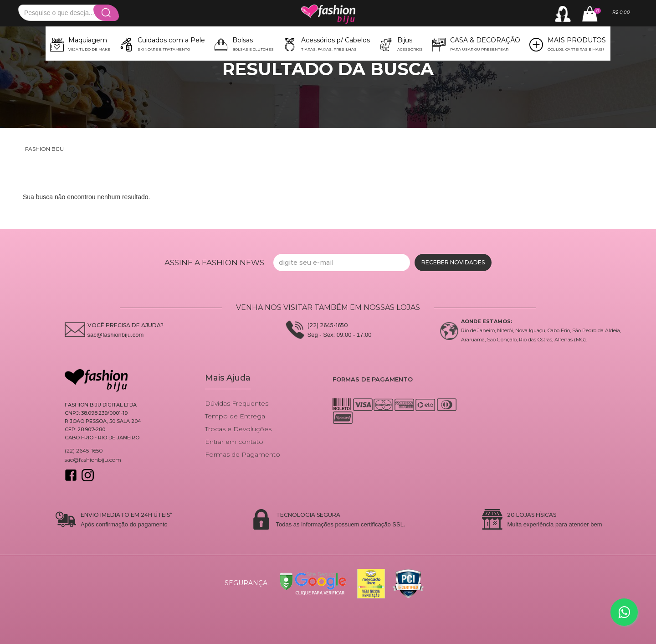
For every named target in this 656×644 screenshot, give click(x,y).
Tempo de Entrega (235, 416)
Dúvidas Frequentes (237, 403)
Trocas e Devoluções (238, 429)
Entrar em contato (234, 442)
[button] (80, 44)
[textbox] (68, 13)
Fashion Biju (44, 149)
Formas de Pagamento (243, 454)
